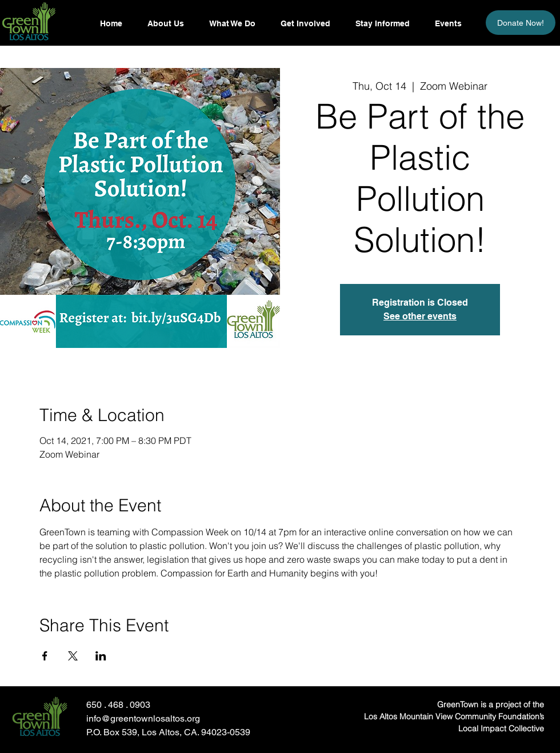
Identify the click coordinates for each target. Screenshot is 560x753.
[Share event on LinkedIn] (101, 656)
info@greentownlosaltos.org (143, 718)
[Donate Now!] (521, 23)
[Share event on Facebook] (45, 656)
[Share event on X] (73, 656)
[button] (382, 23)
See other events (420, 316)
